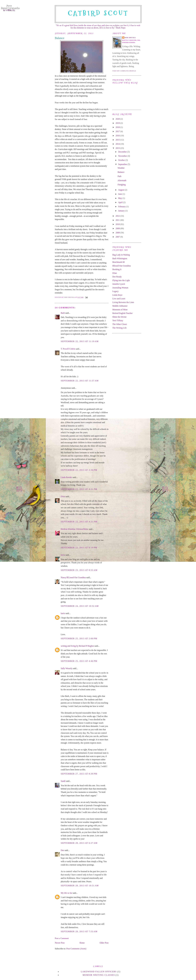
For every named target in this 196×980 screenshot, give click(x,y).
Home (82, 943)
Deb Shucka (130, 38)
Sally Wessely (67, 668)
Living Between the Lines (123, 302)
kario (63, 613)
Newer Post (60, 943)
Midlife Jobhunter (120, 306)
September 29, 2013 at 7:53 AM (79, 931)
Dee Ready (117, 277)
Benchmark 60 (119, 262)
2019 (118, 123)
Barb (63, 313)
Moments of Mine (120, 310)
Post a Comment (62, 938)
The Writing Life (119, 328)
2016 (118, 136)
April (121, 202)
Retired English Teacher (122, 313)
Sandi (63, 781)
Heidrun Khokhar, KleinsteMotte (75, 529)
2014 (118, 144)
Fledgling (122, 185)
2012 (118, 216)
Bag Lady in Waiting (121, 255)
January (122, 211)
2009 (118, 228)
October (122, 160)
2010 (118, 224)
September (123, 164)
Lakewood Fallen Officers (99, 972)
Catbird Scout (98, 13)
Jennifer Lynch (119, 284)
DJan (63, 496)
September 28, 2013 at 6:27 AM (79, 843)
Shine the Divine (119, 317)
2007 (118, 237)
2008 (118, 233)
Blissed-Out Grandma (122, 266)
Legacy (115, 291)
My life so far (66, 893)
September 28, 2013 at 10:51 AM (80, 886)
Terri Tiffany (118, 321)
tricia (63, 555)
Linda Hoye (117, 295)
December (123, 152)
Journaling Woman (120, 288)
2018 (118, 127)
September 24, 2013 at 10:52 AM (80, 606)
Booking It (117, 269)
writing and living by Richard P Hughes (77, 646)
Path (119, 176)
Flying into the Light (121, 280)
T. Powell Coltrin (68, 349)
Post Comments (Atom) (76, 949)
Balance (121, 172)
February (122, 207)
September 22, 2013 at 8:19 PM (79, 548)
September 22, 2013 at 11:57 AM (80, 381)
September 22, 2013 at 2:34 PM (79, 470)
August (121, 190)
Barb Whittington (120, 258)
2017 (118, 131)
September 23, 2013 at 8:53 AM (79, 570)
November (123, 156)
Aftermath (122, 180)
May (120, 198)
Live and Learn (119, 299)
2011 (118, 220)
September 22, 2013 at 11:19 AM (80, 341)
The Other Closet (120, 324)
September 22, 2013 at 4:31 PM (79, 522)
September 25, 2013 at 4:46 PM (79, 661)
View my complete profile (124, 71)
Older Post (104, 943)
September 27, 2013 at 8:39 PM (79, 774)
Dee (62, 850)
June (120, 194)
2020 (118, 119)
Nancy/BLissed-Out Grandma (73, 577)
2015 (118, 140)
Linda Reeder (66, 477)
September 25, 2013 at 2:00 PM (79, 638)
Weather (121, 168)
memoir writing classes (99, 975)
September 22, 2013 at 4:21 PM (79, 489)
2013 (118, 148)
